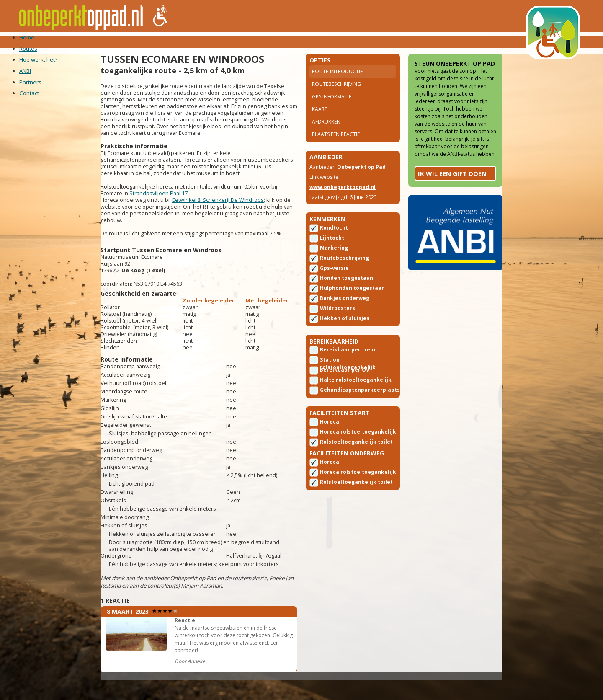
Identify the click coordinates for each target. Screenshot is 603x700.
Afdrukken (326, 133)
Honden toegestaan (347, 295)
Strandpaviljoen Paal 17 (178, 223)
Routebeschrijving (336, 95)
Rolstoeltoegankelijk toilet (348, 465)
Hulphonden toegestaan (352, 305)
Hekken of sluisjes (345, 335)
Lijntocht (332, 255)
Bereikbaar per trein (348, 370)
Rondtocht (334, 245)
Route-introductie (337, 83)
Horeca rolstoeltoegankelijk (348, 455)
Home (80, 41)
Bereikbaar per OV (345, 390)
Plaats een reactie (336, 146)
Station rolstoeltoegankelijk (348, 380)
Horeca (330, 445)
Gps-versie (334, 285)
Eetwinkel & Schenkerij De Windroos (237, 230)
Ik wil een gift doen (433, 219)
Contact (274, 41)
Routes (110, 41)
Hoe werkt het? (158, 41)
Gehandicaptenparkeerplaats (360, 410)
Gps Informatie (332, 108)
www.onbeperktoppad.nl (343, 201)
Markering (334, 265)
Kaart (320, 120)
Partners (233, 41)
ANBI (201, 41)
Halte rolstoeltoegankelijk (348, 400)
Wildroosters (338, 325)
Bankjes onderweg (345, 315)
